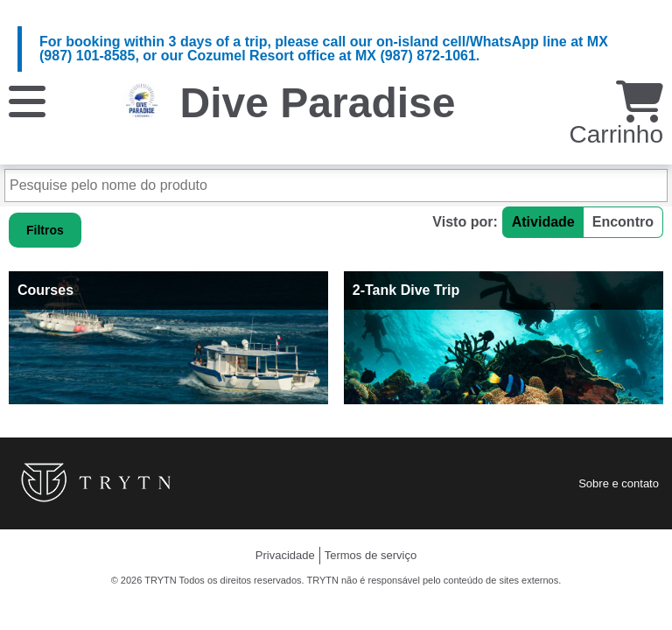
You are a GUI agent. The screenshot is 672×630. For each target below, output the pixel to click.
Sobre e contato (619, 483)
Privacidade (285, 555)
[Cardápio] (27, 100)
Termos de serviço (371, 555)
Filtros (45, 230)
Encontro (623, 222)
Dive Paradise (318, 103)
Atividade (543, 222)
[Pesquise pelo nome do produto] (336, 185)
